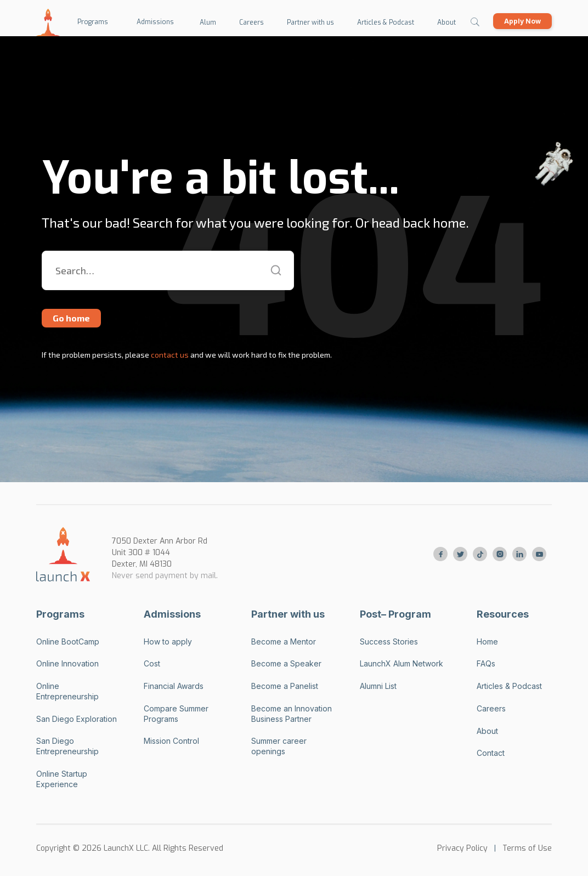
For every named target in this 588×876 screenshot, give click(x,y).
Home (487, 642)
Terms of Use (527, 848)
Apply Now (522, 21)
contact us (169, 355)
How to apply (168, 642)
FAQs (486, 663)
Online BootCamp (68, 642)
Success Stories (389, 642)
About (487, 731)
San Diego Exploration (77, 719)
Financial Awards (174, 686)
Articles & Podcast (509, 686)
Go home (71, 318)
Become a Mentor (284, 642)
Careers (491, 708)
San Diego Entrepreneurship (67, 746)
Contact (491, 753)
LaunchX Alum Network (402, 663)
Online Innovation (67, 663)
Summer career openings (279, 746)
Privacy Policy (462, 848)
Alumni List (378, 686)
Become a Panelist (285, 686)
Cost (152, 663)
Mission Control (171, 741)
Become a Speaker (286, 663)
